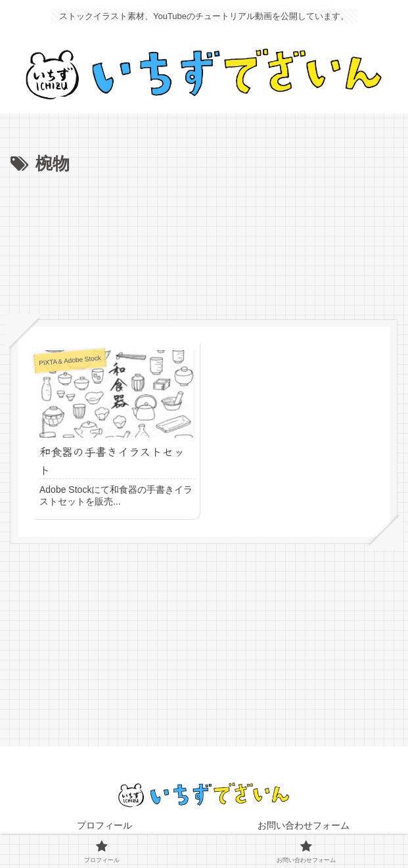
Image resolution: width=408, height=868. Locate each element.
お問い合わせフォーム (304, 825)
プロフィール (104, 825)
